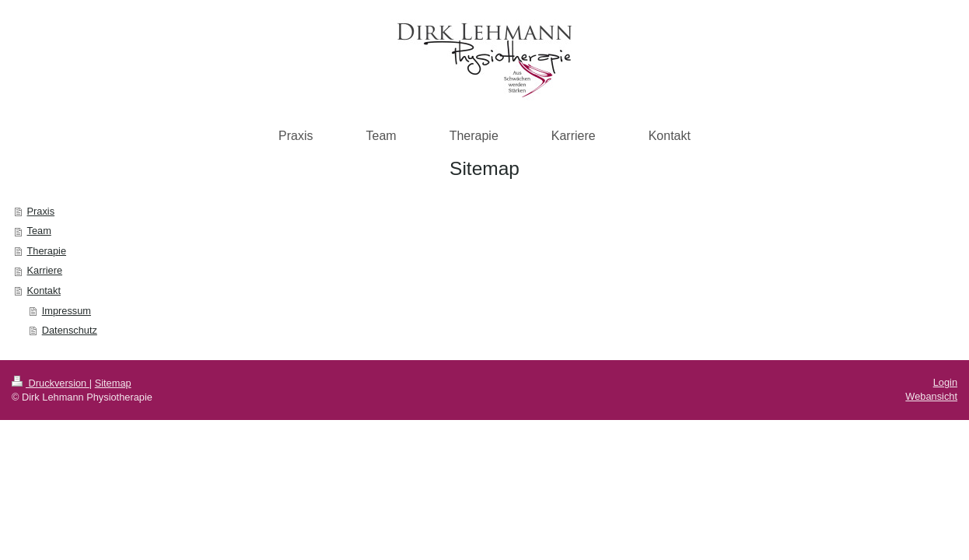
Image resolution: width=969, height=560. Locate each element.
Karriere (45, 270)
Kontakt (44, 290)
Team (39, 231)
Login (945, 382)
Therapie (47, 251)
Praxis (41, 211)
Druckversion (51, 383)
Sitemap (113, 383)
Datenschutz (70, 330)
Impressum (66, 311)
